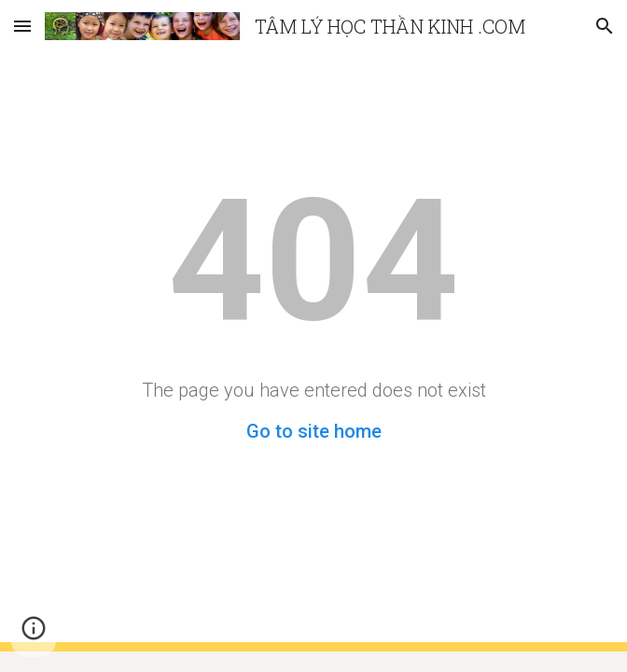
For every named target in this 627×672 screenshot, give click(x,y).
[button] (22, 26)
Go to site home (314, 431)
